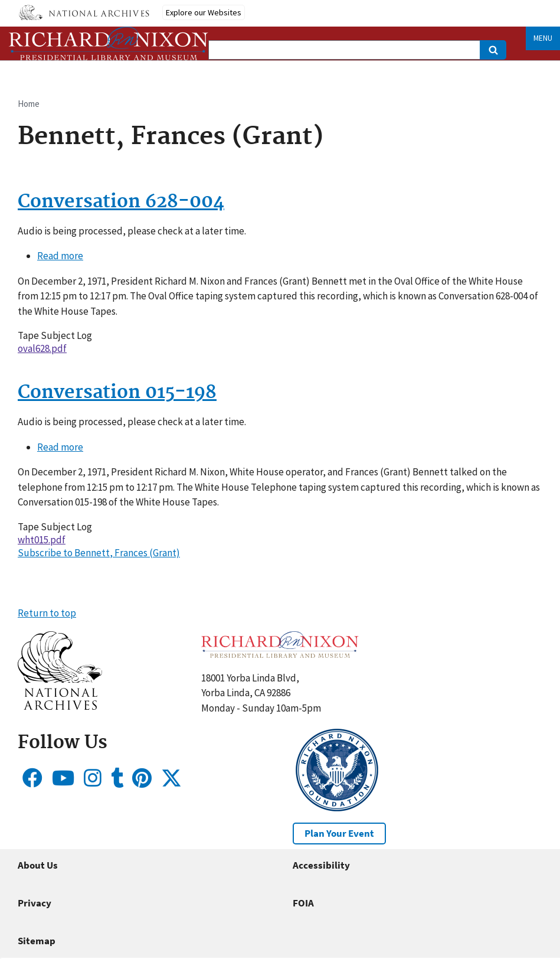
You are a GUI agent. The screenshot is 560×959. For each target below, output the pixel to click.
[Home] (109, 43)
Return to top (47, 613)
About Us (38, 865)
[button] (60, 706)
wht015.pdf (42, 540)
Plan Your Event (339, 833)
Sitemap (37, 941)
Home (29, 104)
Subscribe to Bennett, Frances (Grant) (99, 553)
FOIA (303, 903)
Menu (543, 38)
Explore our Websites (204, 12)
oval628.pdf (42, 348)
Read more (60, 256)
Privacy (35, 903)
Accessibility (321, 865)
